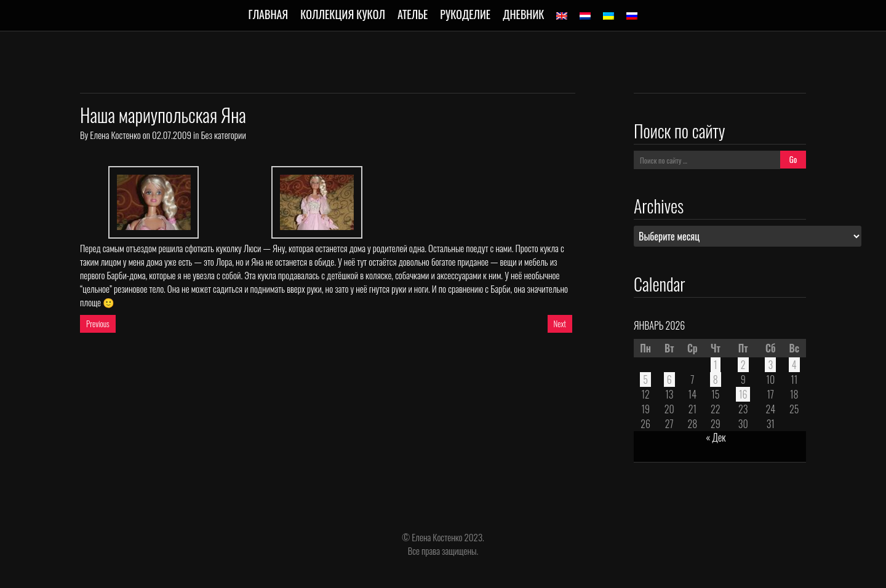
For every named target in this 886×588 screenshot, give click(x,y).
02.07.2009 (172, 135)
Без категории (223, 135)
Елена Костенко (115, 135)
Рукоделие (465, 14)
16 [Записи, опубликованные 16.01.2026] (743, 394)
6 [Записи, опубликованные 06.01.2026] (669, 379)
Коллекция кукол (343, 14)
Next (560, 324)
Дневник (523, 14)
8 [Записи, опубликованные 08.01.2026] (716, 379)
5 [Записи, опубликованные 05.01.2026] (645, 379)
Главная (269, 14)
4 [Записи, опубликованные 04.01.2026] (794, 365)
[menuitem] (562, 16)
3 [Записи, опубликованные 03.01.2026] (770, 365)
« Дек (716, 437)
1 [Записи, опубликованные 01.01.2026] (716, 365)
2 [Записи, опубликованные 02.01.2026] (743, 365)
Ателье (413, 14)
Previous (98, 324)
